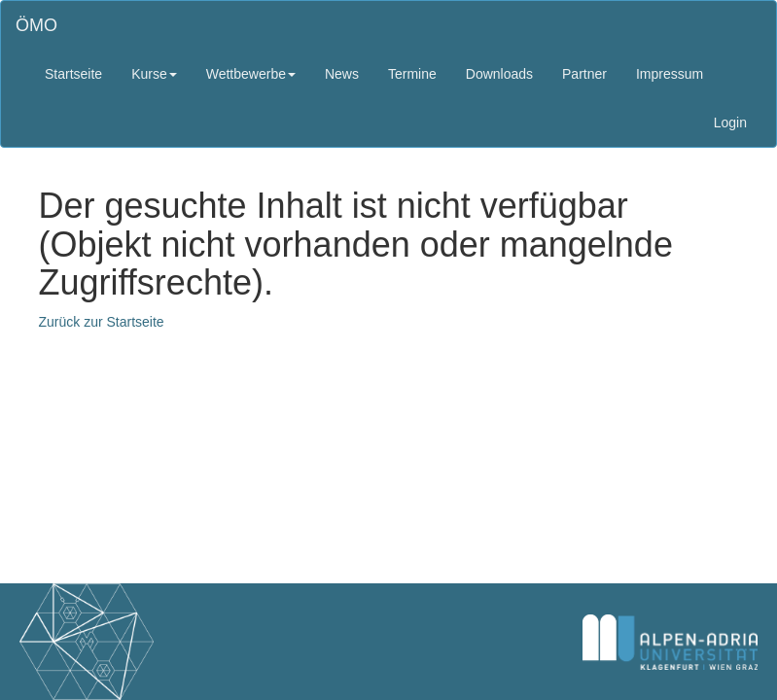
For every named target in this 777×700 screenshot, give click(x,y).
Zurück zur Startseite (102, 322)
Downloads (499, 74)
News (342, 74)
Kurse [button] (154, 74)
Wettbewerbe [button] (251, 74)
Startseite (73, 74)
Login (730, 122)
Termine (412, 74)
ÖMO (36, 25)
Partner (584, 74)
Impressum (670, 74)
